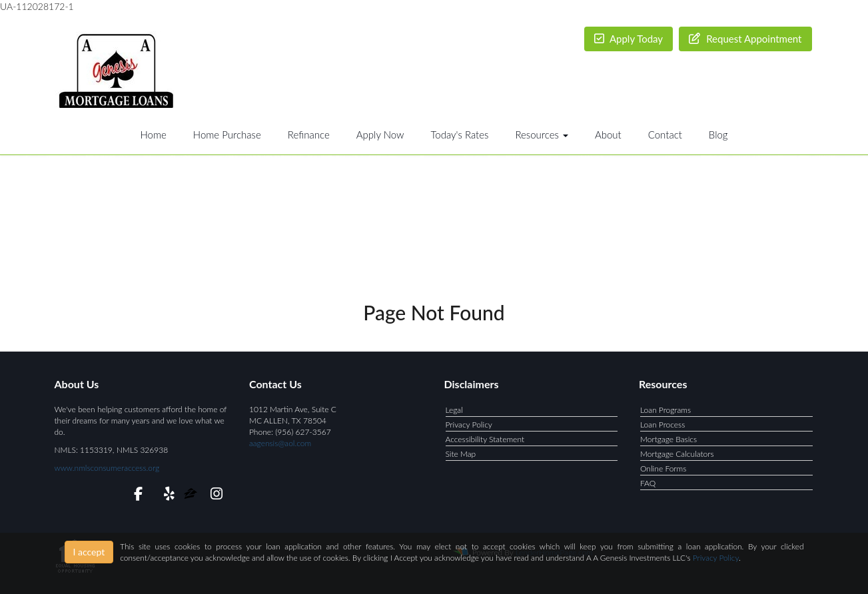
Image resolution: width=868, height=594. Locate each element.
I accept (89, 552)
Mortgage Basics (668, 439)
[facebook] (134, 496)
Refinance (309, 135)
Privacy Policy (469, 425)
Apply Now (380, 135)
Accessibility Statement (485, 439)
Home (153, 135)
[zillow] (192, 496)
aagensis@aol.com (280, 443)
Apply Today (629, 39)
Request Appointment (745, 39)
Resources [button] (542, 135)
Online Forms (663, 468)
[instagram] (214, 496)
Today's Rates (459, 135)
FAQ (648, 483)
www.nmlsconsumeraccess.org (107, 468)
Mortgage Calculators (677, 454)
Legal (454, 410)
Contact (665, 135)
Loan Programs (665, 410)
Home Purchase (227, 135)
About (608, 135)
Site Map (461, 454)
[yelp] (166, 496)
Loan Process (662, 425)
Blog (718, 135)
